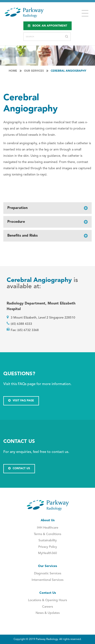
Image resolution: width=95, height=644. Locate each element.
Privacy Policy (48, 547)
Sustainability (48, 540)
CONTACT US (19, 468)
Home (13, 71)
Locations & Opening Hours (47, 600)
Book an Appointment (47, 26)
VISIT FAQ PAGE (21, 401)
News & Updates (48, 613)
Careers (47, 607)
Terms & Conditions (47, 534)
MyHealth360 (47, 553)
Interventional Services (47, 580)
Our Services (34, 71)
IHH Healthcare (48, 528)
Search (67, 37)
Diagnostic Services (48, 573)
